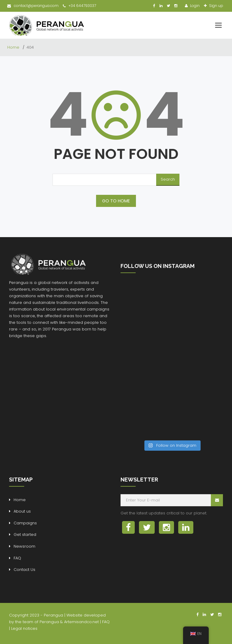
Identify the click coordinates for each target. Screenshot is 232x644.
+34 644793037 (79, 6)
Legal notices (24, 628)
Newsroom (24, 546)
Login (194, 6)
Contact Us (24, 570)
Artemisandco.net (81, 622)
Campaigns (25, 523)
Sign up (216, 6)
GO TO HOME (116, 201)
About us (22, 511)
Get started (25, 535)
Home (14, 47)
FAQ (17, 558)
